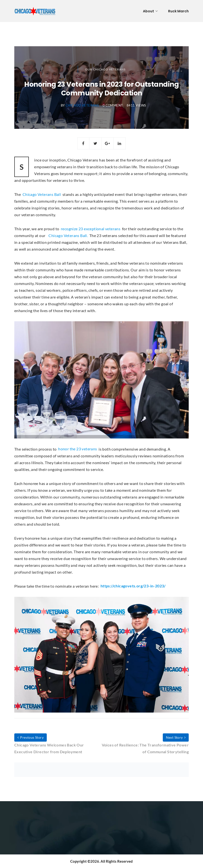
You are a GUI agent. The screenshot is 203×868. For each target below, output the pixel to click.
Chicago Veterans (82, 105)
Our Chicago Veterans (105, 69)
